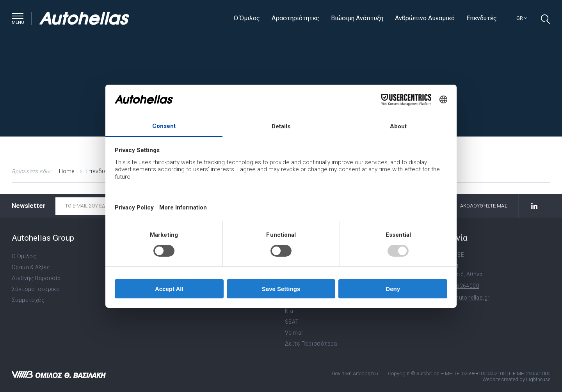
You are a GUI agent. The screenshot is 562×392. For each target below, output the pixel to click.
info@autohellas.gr (465, 298)
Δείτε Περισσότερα (311, 344)
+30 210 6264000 (457, 286)
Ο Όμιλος (247, 18)
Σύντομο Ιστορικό (36, 289)
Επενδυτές (482, 18)
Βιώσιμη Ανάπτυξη (357, 18)
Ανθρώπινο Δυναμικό (425, 18)
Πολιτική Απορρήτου (355, 373)
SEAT (292, 322)
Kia (289, 311)
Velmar (294, 333)
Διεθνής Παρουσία (36, 278)
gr (522, 18)
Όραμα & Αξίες (31, 267)
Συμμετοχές (28, 300)
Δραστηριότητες (295, 18)
